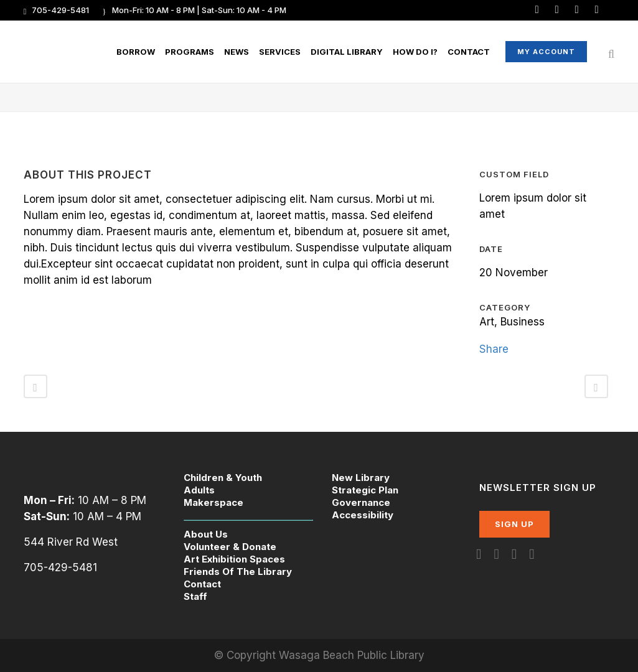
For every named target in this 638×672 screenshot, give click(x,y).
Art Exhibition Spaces (234, 559)
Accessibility (363, 515)
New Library (361, 478)
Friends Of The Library (238, 572)
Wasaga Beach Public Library (352, 655)
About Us (206, 534)
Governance (361, 502)
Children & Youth (223, 478)
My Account (546, 52)
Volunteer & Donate (230, 547)
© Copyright (246, 655)
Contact (202, 584)
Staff (195, 596)
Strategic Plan (365, 490)
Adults (199, 490)
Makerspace (213, 502)
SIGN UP (514, 524)
